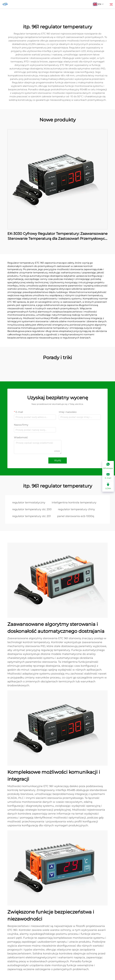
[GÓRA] (108, 486)
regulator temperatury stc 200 (32, 509)
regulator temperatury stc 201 (32, 516)
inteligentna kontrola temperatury (74, 503)
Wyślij (58, 460)
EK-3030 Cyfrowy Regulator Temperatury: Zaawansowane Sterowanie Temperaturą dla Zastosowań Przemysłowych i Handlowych (57, 236)
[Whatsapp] (108, 466)
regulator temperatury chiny (76, 509)
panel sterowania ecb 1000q (76, 516)
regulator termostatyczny (29, 503)
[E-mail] (108, 476)
